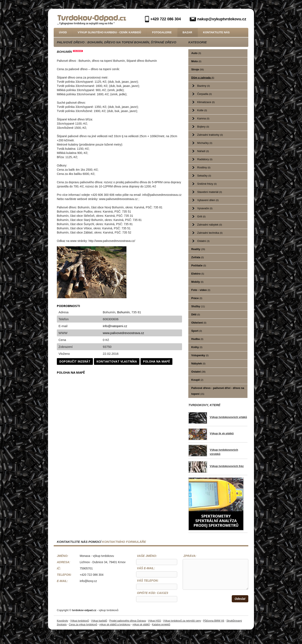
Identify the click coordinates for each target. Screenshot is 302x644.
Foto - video (201, 290)
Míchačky (205, 143)
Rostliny (204, 167)
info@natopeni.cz (115, 326)
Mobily (197, 282)
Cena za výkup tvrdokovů (83, 625)
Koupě (197, 380)
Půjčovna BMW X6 (214, 621)
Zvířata (197, 257)
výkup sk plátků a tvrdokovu (115, 625)
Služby (198, 306)
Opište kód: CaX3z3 (153, 593)
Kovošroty (62, 621)
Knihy (197, 347)
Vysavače (205, 208)
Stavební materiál (210, 192)
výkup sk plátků (141, 625)
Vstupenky (200, 355)
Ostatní (203, 241)
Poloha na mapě (156, 361)
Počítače (199, 265)
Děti (196, 314)
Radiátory (205, 159)
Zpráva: (190, 556)
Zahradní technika (210, 233)
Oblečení (199, 323)
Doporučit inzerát (75, 361)
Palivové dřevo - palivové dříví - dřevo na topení (218, 391)
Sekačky (204, 176)
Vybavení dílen (208, 200)
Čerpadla (204, 94)
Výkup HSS (154, 621)
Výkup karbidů (99, 621)
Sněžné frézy (207, 184)
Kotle (202, 110)
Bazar (187, 32)
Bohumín (123, 312)
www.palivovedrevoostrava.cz (123, 333)
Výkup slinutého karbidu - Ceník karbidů (109, 32)
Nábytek (198, 363)
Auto (196, 53)
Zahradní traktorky (210, 135)
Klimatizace (206, 102)
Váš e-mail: (146, 568)
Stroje (198, 69)
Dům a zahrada (203, 78)
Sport (197, 331)
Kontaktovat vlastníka (117, 361)
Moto (196, 61)
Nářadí (203, 151)
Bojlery (203, 127)
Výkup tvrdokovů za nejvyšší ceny (182, 621)
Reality (198, 249)
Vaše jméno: (147, 556)
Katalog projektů (161, 625)
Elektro (198, 274)
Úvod (63, 32)
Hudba (197, 339)
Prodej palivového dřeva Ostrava (128, 621)
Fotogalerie (162, 32)
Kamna (203, 118)
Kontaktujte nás (216, 32)
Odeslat (240, 599)
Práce (197, 298)
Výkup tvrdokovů (80, 621)
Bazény (203, 86)
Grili (201, 216)
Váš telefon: (148, 581)
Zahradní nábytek (210, 225)
